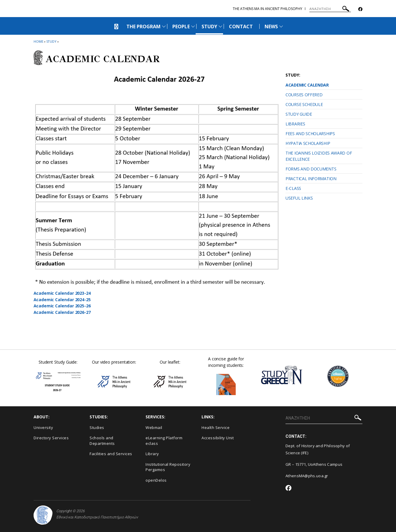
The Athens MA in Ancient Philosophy (268, 9)
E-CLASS (293, 188)
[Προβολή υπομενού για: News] (281, 26)
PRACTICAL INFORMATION (311, 179)
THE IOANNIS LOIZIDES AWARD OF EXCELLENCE (319, 156)
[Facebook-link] (360, 9)
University (43, 427)
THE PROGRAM (144, 26)
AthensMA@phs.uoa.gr (307, 476)
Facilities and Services (111, 454)
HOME (38, 41)
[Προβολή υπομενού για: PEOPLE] (193, 26)
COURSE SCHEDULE (304, 104)
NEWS (271, 26)
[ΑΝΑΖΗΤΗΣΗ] (330, 9)
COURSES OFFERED (304, 95)
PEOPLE (181, 26)
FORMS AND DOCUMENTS (311, 169)
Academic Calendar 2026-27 (62, 312)
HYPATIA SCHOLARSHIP (308, 143)
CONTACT (241, 26)
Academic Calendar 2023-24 (62, 293)
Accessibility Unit (218, 438)
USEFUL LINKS (299, 198)
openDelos (156, 480)
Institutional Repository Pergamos (168, 467)
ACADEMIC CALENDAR (307, 85)
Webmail (154, 427)
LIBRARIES (295, 124)
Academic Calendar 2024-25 (62, 300)
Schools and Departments (102, 441)
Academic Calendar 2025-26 (62, 306)
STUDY (209, 26)
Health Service (216, 427)
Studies (97, 427)
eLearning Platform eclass (164, 441)
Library (152, 454)
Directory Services (51, 438)
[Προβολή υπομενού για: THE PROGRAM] (164, 26)
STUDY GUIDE (299, 114)
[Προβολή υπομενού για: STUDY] (220, 26)
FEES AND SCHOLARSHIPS (310, 134)
